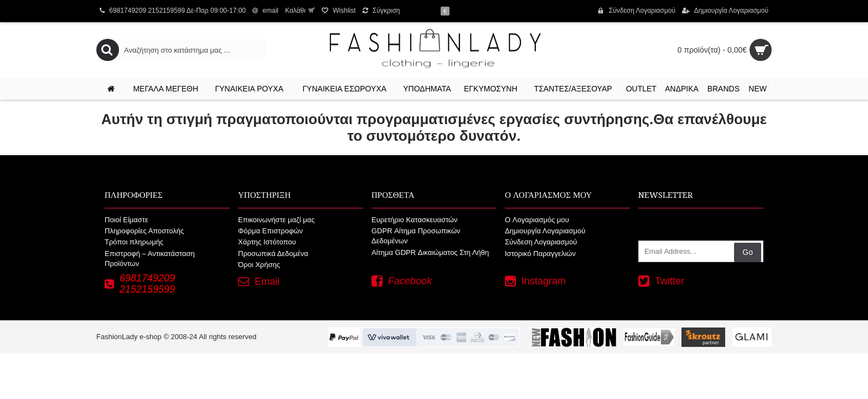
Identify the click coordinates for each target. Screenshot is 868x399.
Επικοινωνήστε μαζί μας (276, 220)
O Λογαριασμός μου (537, 220)
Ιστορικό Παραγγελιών (540, 254)
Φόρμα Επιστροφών (270, 231)
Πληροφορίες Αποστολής (144, 231)
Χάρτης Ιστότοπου (267, 242)
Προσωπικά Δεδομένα (273, 254)
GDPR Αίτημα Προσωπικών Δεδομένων (416, 236)
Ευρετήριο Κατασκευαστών (415, 220)
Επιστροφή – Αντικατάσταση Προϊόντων (150, 259)
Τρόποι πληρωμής (134, 242)
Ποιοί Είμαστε (126, 220)
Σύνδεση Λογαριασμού (541, 242)
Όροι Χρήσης (259, 265)
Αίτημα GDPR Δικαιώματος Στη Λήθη (430, 252)
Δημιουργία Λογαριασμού (545, 231)
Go (748, 252)
